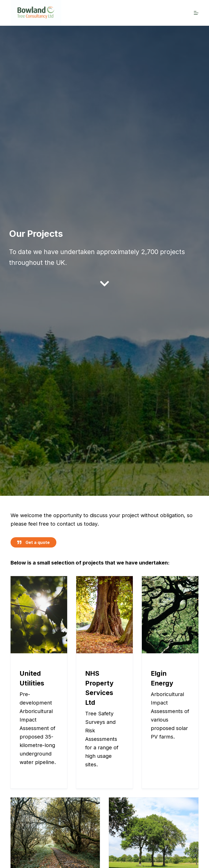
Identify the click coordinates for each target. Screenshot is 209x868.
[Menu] (196, 13)
